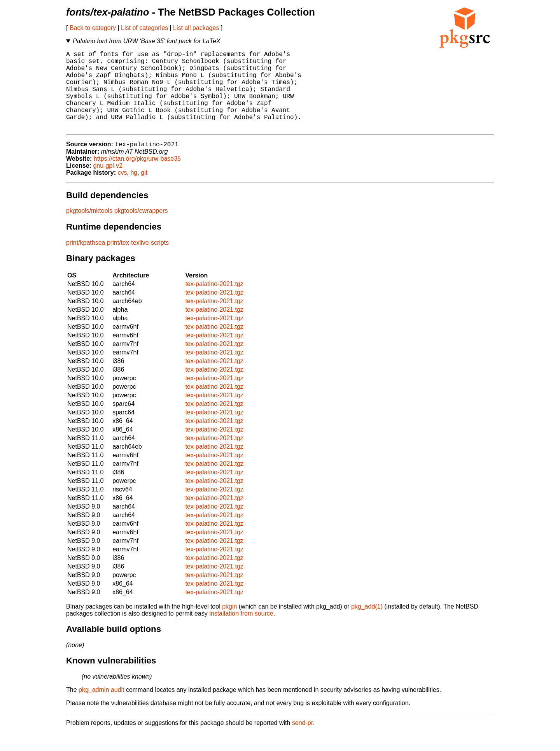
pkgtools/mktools (89, 229)
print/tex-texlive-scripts (138, 261)
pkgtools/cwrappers (141, 229)
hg (134, 191)
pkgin (229, 625)
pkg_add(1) (367, 625)
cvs (122, 191)
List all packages (196, 28)
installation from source (241, 632)
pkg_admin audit (101, 708)
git (144, 191)
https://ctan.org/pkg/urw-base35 (137, 177)
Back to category (93, 28)
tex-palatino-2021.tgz (214, 302)
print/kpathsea (86, 261)
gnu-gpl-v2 (108, 184)
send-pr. (303, 741)
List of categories (144, 28)
